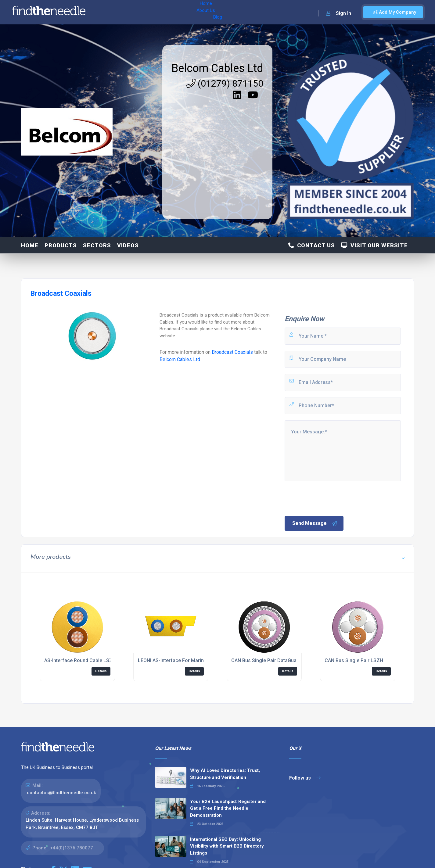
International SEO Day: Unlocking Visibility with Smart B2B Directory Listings (227, 846)
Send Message (315, 523)
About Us (131, 12)
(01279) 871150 (225, 83)
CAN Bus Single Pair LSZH (354, 660)
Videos (128, 245)
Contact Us (312, 245)
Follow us (305, 778)
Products (61, 245)
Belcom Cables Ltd (217, 68)
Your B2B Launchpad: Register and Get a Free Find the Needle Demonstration (228, 808)
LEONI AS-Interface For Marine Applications (187, 660)
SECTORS (97, 245)
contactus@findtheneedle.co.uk (61, 793)
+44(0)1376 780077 (72, 848)
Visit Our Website (374, 245)
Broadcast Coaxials (232, 352)
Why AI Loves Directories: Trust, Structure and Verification (225, 774)
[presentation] (330, 498)
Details (101, 671)
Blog (152, 12)
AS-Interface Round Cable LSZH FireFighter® (95, 660)
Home (108, 12)
